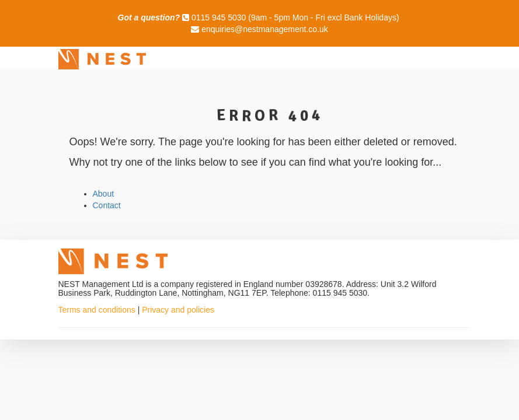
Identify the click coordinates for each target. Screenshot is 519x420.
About (104, 194)
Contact (107, 205)
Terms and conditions (97, 310)
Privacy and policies (178, 310)
